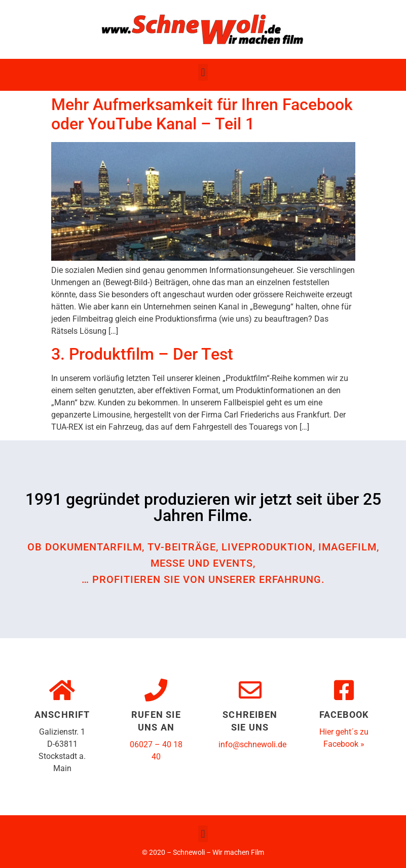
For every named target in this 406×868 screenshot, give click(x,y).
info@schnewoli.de (252, 744)
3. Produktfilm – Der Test (142, 354)
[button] (203, 72)
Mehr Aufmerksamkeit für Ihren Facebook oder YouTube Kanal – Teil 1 (202, 114)
